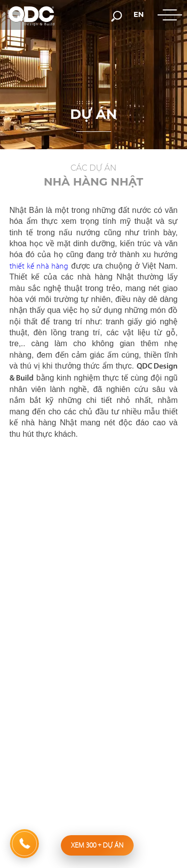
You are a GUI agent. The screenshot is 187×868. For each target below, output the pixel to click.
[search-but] (117, 15)
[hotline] (24, 844)
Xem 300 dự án (97, 845)
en (139, 14)
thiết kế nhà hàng (39, 266)
